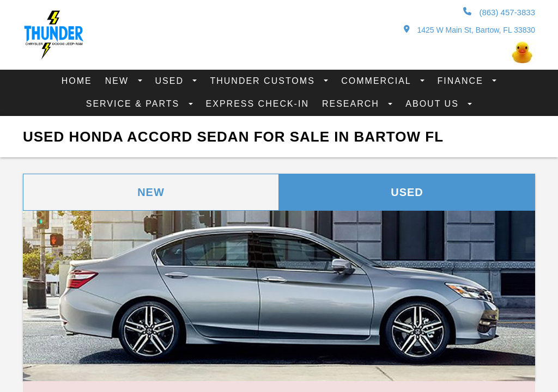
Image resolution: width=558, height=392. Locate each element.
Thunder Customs (264, 81)
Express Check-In (257, 104)
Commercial (378, 81)
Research (352, 104)
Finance (462, 81)
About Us (434, 104)
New (119, 81)
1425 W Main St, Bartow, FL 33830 (469, 30)
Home (77, 81)
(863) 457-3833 (499, 12)
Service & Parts (135, 104)
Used (171, 81)
